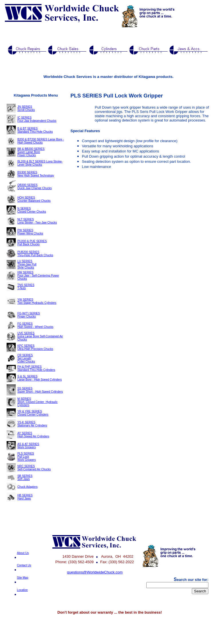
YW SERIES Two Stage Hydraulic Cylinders (37, 301)
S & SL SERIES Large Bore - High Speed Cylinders (40, 378)
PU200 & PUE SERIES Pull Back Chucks (32, 243)
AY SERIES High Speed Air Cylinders (33, 435)
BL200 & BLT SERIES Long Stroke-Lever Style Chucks (40, 163)
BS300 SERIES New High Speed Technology (36, 174)
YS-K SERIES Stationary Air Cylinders (32, 424)
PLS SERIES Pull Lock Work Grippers (27, 457)
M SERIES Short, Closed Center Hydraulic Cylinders (38, 402)
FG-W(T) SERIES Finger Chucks (29, 315)
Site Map (22, 578)
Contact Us (24, 565)
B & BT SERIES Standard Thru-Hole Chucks (35, 130)
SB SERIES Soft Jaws (25, 477)
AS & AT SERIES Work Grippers (28, 446)
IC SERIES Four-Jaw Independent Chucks (37, 119)
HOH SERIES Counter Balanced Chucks (34, 199)
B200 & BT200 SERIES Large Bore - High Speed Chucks (41, 141)
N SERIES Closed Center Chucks (32, 210)
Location (22, 590)
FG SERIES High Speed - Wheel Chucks (35, 325)
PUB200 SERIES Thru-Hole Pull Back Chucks (35, 254)
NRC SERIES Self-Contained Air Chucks (34, 468)
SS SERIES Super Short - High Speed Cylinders (40, 390)
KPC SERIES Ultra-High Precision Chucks (35, 347)
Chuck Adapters (28, 487)
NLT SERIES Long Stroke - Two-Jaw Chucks (37, 221)
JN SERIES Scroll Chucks (26, 108)
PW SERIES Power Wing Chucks (30, 232)
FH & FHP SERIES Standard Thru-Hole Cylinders (36, 368)
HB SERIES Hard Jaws (25, 497)
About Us (23, 553)
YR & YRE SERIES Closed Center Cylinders (33, 413)
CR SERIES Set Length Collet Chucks (26, 358)
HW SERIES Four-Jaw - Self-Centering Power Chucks (38, 276)
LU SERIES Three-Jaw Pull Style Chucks (27, 264)
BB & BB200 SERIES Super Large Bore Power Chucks (31, 152)
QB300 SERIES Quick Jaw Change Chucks (35, 187)
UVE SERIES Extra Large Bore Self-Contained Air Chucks (40, 336)
